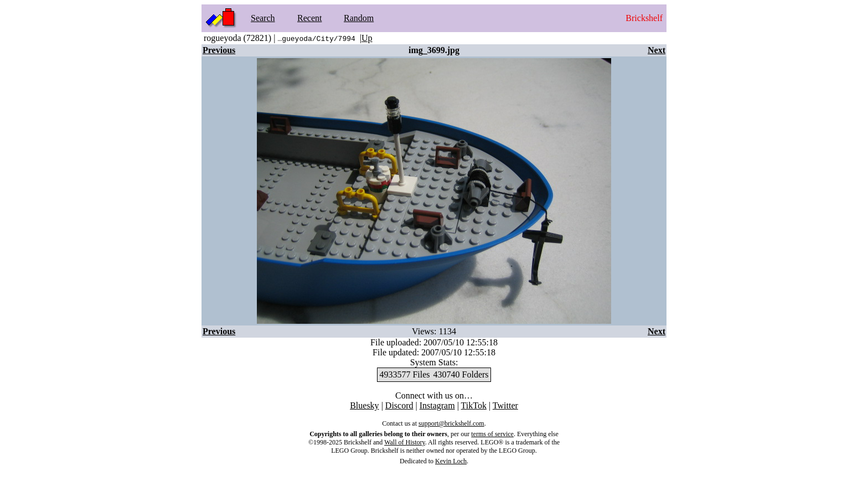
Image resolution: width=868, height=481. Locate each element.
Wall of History (405, 442)
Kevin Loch (451, 461)
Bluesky (364, 405)
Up (367, 38)
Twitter (505, 405)
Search (263, 18)
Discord (399, 405)
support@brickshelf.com (451, 423)
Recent (309, 18)
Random (359, 18)
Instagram (437, 405)
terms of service (492, 434)
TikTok (474, 405)
